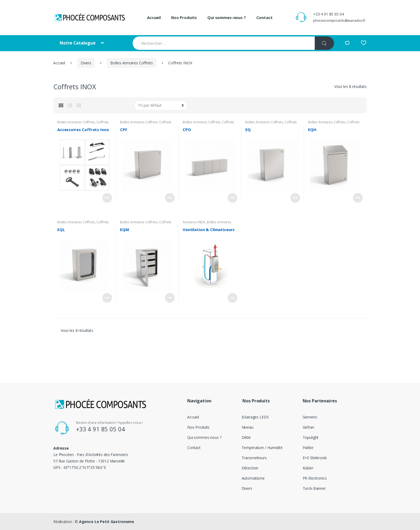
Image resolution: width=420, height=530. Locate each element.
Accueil (154, 17)
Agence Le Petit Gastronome (107, 522)
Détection (250, 468)
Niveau (247, 427)
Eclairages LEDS (255, 417)
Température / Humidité (262, 448)
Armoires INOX (194, 222)
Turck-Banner (314, 488)
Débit (246, 437)
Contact (265, 17)
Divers (86, 63)
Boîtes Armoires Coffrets (132, 63)
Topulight (311, 437)
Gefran (308, 427)
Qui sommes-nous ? (227, 17)
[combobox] (224, 43)
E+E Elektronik (315, 458)
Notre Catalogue (78, 43)
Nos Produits (184, 17)
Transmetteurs (254, 458)
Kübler (308, 468)
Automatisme (253, 478)
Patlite (308, 448)
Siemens (310, 417)
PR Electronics (315, 478)
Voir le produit (107, 198)
